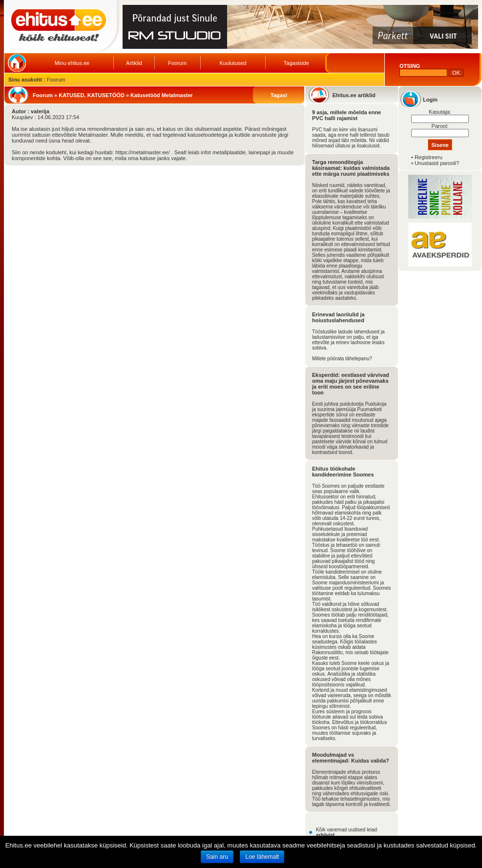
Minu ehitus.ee (72, 63)
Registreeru (429, 157)
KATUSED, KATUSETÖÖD (92, 95)
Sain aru (217, 857)
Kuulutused (233, 63)
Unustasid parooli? (437, 163)
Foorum (177, 63)
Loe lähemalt (262, 857)
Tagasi (279, 95)
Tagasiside (296, 63)
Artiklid (134, 63)
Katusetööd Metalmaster (162, 95)
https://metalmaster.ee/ (142, 152)
